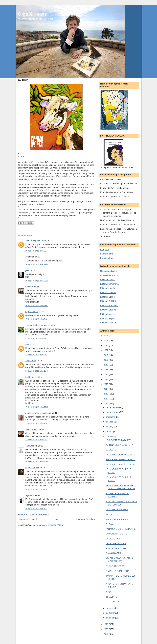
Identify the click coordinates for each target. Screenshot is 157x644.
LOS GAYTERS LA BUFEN (119, 440)
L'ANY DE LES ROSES (117, 510)
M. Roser (30, 377)
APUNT (109, 592)
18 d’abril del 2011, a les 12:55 (37, 462)
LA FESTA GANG (114, 602)
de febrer (111, 613)
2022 (106, 350)
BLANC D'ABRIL (113, 553)
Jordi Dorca (31, 361)
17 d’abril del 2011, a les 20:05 (37, 423)
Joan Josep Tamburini (36, 240)
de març (110, 608)
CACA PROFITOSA (115, 566)
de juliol (110, 422)
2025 (106, 336)
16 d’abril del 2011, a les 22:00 (37, 265)
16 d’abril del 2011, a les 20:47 (37, 251)
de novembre (113, 412)
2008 (106, 634)
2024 (106, 341)
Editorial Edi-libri (108, 301)
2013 (106, 394)
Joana (28, 344)
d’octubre (111, 417)
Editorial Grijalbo (108, 310)
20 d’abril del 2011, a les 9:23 (36, 509)
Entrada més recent (27, 519)
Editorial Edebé (108, 297)
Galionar (30, 287)
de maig (110, 432)
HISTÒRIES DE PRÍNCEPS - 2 (121, 460)
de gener (111, 618)
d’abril (109, 436)
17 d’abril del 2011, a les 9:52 (36, 355)
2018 (106, 370)
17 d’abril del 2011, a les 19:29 (37, 407)
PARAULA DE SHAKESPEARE (121, 529)
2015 (106, 384)
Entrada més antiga (85, 519)
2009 (106, 629)
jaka (27, 270)
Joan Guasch (32, 429)
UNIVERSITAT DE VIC (116, 534)
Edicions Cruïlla (108, 280)
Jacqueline (31, 446)
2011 (106, 404)
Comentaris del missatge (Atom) (48, 525)
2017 (106, 374)
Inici (56, 519)
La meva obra (107, 254)
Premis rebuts (107, 258)
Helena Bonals (33, 468)
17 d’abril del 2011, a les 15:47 (37, 371)
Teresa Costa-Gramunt (36, 325)
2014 (106, 389)
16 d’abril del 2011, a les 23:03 (37, 306)
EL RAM (110, 524)
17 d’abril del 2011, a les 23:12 (37, 440)
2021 (106, 355)
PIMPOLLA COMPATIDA (117, 571)
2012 (106, 399)
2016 (106, 379)
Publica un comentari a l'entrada (33, 514)
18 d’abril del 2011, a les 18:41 (37, 489)
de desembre (113, 407)
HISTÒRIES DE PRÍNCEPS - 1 (121, 464)
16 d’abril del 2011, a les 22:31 (37, 281)
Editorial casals (107, 288)
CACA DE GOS (113, 539)
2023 (106, 345)
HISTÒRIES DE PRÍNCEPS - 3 (121, 455)
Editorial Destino (108, 293)
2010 (106, 624)
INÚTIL (109, 514)
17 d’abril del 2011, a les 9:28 (36, 319)
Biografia (104, 249)
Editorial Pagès (107, 318)
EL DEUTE (111, 450)
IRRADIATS (111, 597)
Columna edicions (109, 271)
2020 (106, 360)
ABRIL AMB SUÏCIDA (116, 548)
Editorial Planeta (108, 323)
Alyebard (30, 495)
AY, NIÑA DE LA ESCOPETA (119, 445)
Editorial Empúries (109, 305)
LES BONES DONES (116, 544)
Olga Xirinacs (32, 14)
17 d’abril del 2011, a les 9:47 (36, 338)
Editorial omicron (108, 314)
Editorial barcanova (109, 284)
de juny (110, 427)
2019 (106, 365)
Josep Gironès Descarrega (38, 413)
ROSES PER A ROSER (117, 519)
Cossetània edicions (110, 275)
